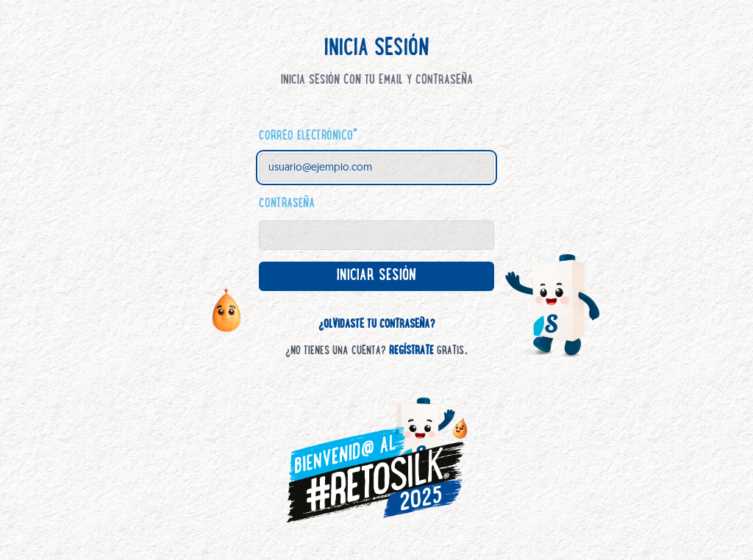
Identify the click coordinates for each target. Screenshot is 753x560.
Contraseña (287, 204)
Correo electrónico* (308, 137)
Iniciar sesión (389, 279)
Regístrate (411, 351)
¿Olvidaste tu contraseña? (377, 325)
